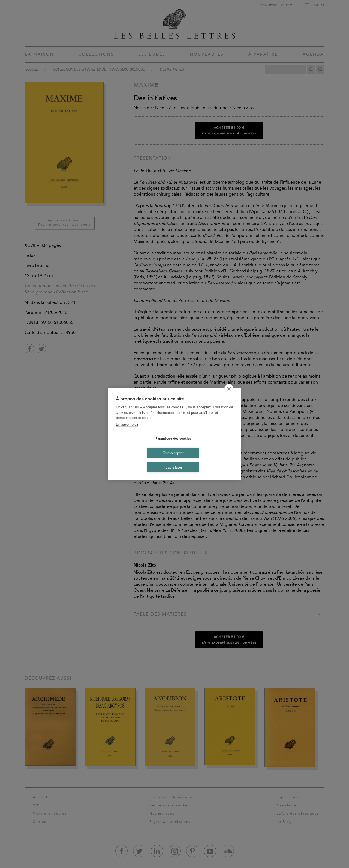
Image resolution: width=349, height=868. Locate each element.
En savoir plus (127, 424)
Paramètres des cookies (173, 438)
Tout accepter (173, 453)
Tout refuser (173, 467)
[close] (229, 389)
